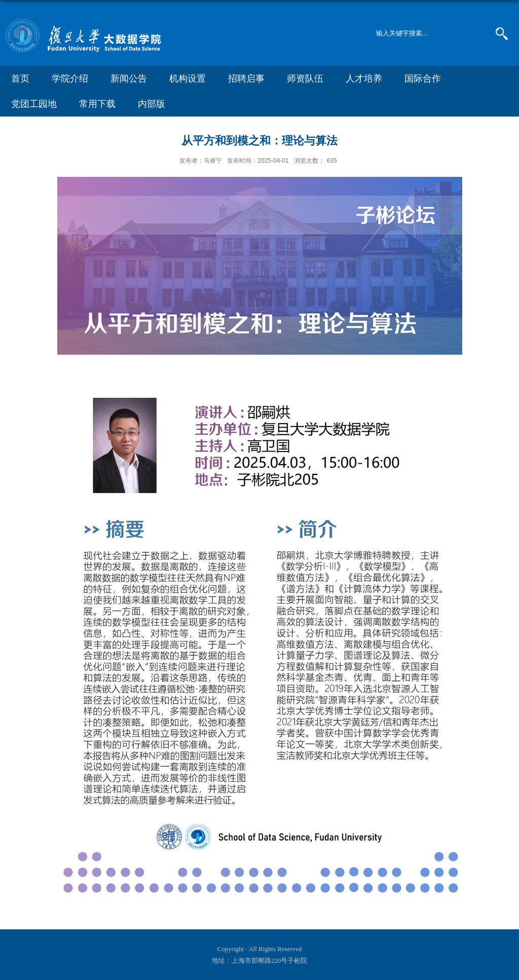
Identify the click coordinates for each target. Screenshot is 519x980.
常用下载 (97, 104)
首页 (20, 79)
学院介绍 (70, 79)
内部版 (152, 104)
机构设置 (188, 79)
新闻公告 (129, 79)
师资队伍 (305, 79)
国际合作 (423, 79)
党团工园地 (34, 104)
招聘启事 (246, 79)
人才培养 (364, 79)
